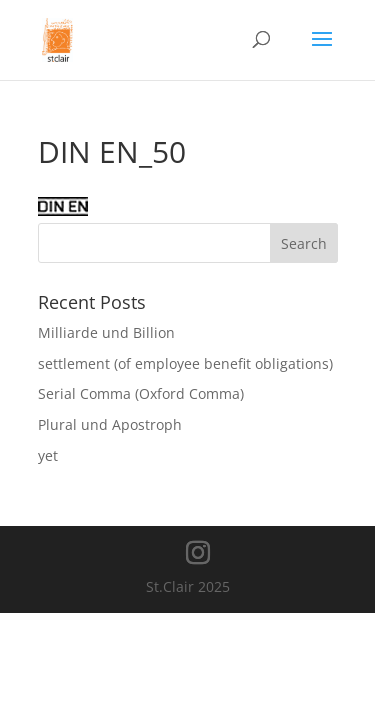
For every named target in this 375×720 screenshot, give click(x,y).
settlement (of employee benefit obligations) (185, 363)
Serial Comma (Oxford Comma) (141, 393)
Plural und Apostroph (110, 424)
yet (48, 455)
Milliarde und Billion (106, 332)
